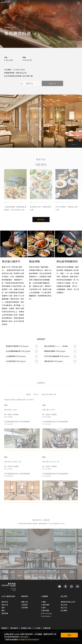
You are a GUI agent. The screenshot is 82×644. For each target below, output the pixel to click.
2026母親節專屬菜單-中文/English (22, 351)
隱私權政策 (14, 628)
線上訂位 (64, 608)
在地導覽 (25, 608)
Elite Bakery (46, 616)
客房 (3, 608)
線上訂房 (64, 605)
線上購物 (64, 610)
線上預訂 (64, 596)
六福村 (43, 608)
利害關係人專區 (26, 628)
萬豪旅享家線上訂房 (68, 602)
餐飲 (3, 610)
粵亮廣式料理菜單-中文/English (22, 346)
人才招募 (37, 628)
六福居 (43, 602)
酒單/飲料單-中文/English (60, 361)
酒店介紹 (5, 605)
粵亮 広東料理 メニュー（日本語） (60, 346)
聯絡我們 (25, 596)
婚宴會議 (5, 613)
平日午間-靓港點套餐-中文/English (60, 356)
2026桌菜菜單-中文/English (22, 361)
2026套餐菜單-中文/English (22, 356)
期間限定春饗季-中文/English (60, 351)
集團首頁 (5, 628)
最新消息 (5, 602)
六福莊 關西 (45, 605)
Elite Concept (47, 613)
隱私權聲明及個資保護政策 (28, 639)
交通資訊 (25, 605)
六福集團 (44, 596)
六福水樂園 (45, 610)
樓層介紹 (25, 602)
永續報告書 (47, 628)
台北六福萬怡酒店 (8, 596)
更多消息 (41, 220)
